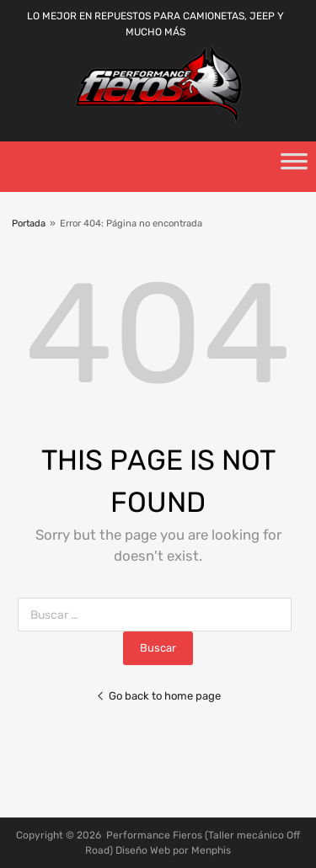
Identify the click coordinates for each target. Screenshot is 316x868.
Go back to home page (158, 696)
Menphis (211, 850)
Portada (29, 224)
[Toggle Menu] (294, 167)
